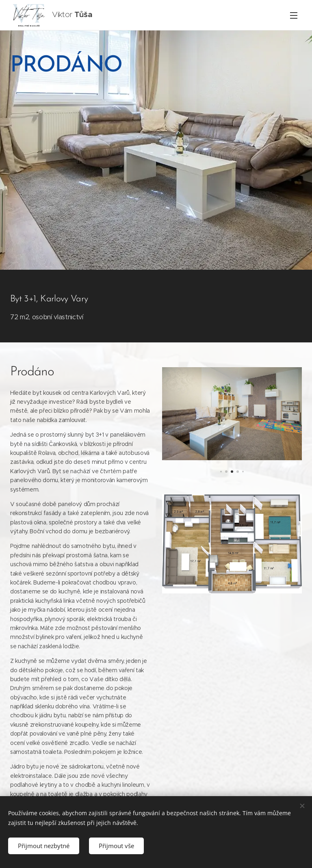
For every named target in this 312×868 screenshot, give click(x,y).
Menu (294, 15)
